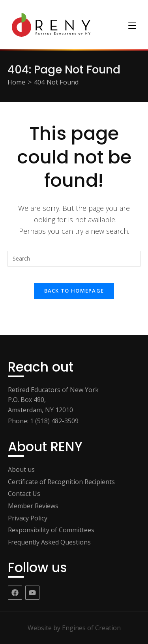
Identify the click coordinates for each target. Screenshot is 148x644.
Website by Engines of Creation (74, 628)
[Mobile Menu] (132, 25)
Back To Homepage (74, 291)
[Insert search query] (74, 259)
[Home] (17, 82)
